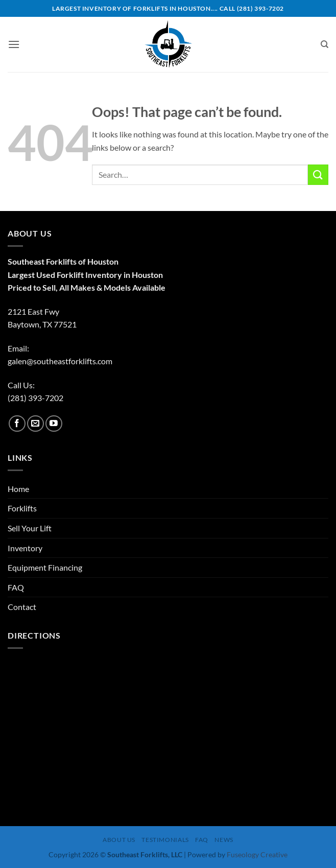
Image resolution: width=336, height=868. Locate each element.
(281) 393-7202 (35, 398)
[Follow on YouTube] (54, 424)
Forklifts (22, 508)
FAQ (16, 587)
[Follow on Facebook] (17, 424)
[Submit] (318, 174)
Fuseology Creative (257, 854)
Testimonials (165, 840)
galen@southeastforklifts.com (60, 361)
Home (18, 489)
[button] (14, 44)
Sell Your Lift (30, 528)
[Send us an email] (35, 424)
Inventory (25, 548)
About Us (119, 840)
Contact (22, 607)
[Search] (325, 44)
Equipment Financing (45, 567)
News (224, 840)
